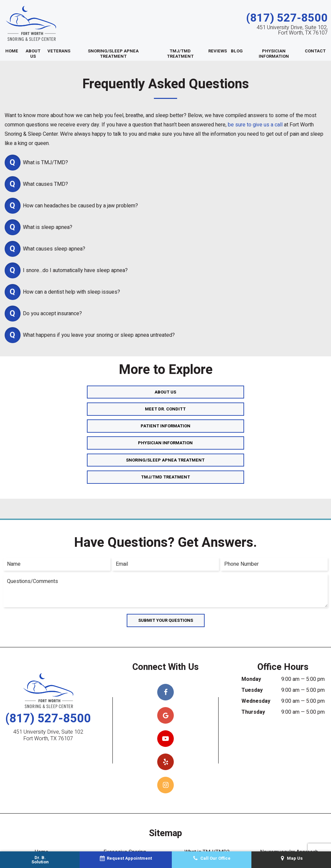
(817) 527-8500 (287, 18)
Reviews (218, 51)
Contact (315, 51)
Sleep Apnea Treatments (41, 813)
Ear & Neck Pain (207, 813)
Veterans (59, 51)
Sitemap (145, 848)
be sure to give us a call (255, 125)
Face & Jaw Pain (207, 823)
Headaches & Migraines (207, 803)
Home (12, 51)
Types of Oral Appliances (125, 813)
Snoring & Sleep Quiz (289, 813)
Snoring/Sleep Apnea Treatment (113, 54)
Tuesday (252, 621)
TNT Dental (285, 848)
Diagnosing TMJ (207, 793)
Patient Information (266, 392)
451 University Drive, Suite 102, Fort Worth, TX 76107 (292, 31)
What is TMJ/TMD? (207, 783)
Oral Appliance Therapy (125, 803)
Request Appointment (289, 823)
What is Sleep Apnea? (41, 823)
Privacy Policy (175, 848)
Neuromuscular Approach (289, 783)
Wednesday (256, 632)
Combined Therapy (125, 793)
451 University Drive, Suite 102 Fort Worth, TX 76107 (48, 667)
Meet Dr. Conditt (166, 392)
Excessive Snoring (125, 783)
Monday (251, 611)
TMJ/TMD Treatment (180, 54)
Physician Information (274, 54)
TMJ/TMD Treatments (125, 823)
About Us (33, 54)
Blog (237, 51)
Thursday (253, 643)
